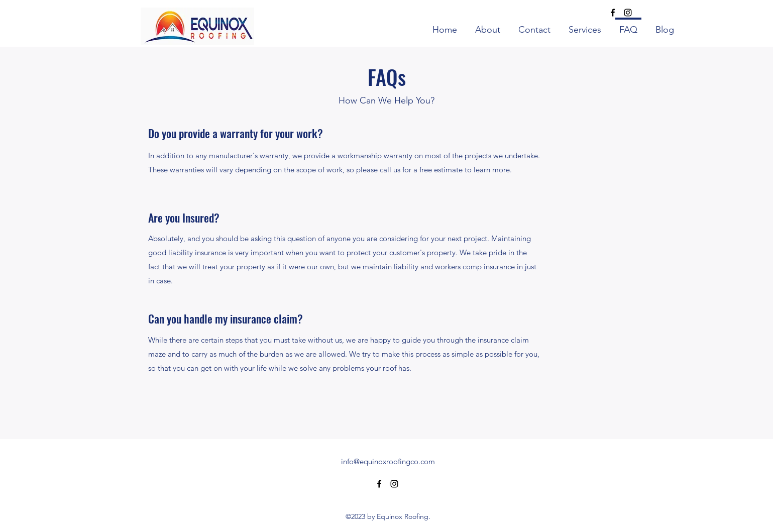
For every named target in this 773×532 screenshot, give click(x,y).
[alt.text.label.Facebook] (613, 13)
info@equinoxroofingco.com (388, 461)
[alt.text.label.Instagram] (628, 13)
